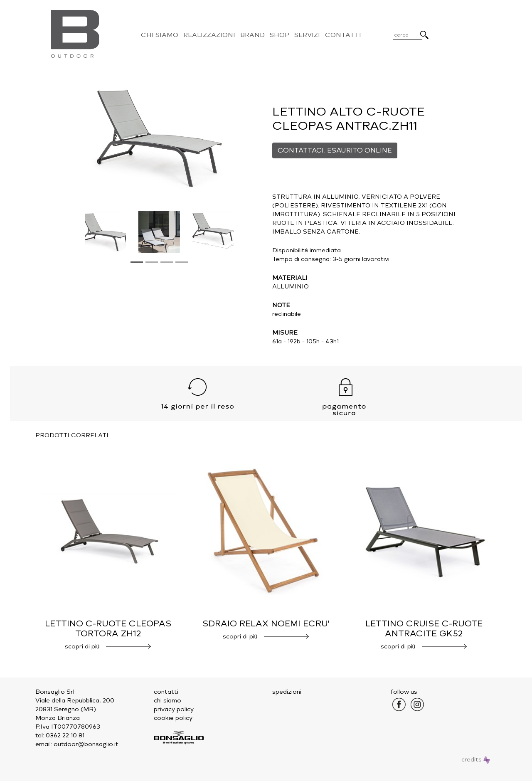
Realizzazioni (209, 35)
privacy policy (174, 709)
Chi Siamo (160, 35)
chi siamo (167, 701)
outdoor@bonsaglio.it (86, 744)
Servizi (307, 35)
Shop (280, 35)
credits (476, 760)
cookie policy (173, 718)
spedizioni (287, 692)
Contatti (343, 35)
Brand (252, 35)
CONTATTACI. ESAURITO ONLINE (335, 150)
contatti (166, 692)
